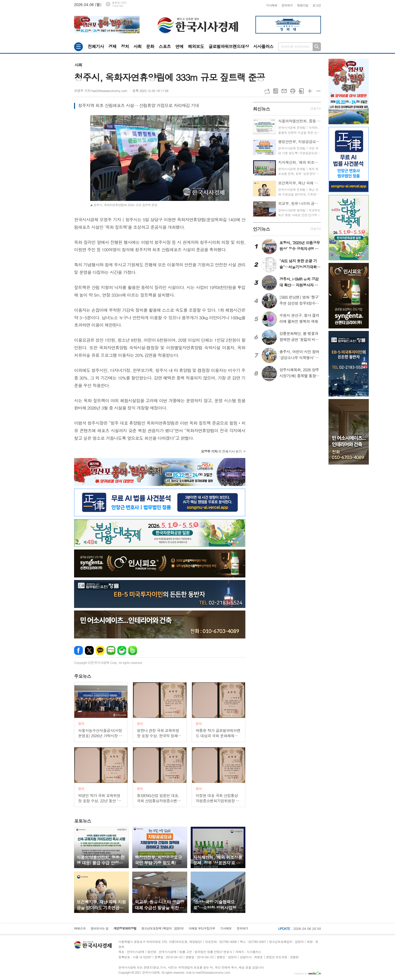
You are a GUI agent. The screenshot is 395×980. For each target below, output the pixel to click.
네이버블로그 (111, 650)
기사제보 (272, 5)
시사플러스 (263, 46)
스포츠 (165, 46)
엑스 (89, 650)
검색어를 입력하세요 (295, 47)
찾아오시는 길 (100, 928)
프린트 (293, 91)
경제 (112, 46)
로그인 (317, 5)
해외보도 (196, 46)
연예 (179, 46)
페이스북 (78, 650)
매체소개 (80, 928)
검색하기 (317, 47)
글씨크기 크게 (310, 91)
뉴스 (83, 676)
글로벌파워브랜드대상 (229, 46)
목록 (276, 91)
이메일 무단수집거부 (202, 928)
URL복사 (267, 91)
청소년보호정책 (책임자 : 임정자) (162, 928)
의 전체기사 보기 (221, 451)
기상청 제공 (118, 6)
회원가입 (303, 5)
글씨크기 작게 (318, 91)
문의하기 (287, 5)
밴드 (133, 650)
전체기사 (96, 46)
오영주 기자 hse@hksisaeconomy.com (101, 91)
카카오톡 (100, 650)
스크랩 (301, 91)
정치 (125, 46)
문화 (150, 46)
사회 (138, 46)
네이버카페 (122, 650)
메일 (284, 91)
